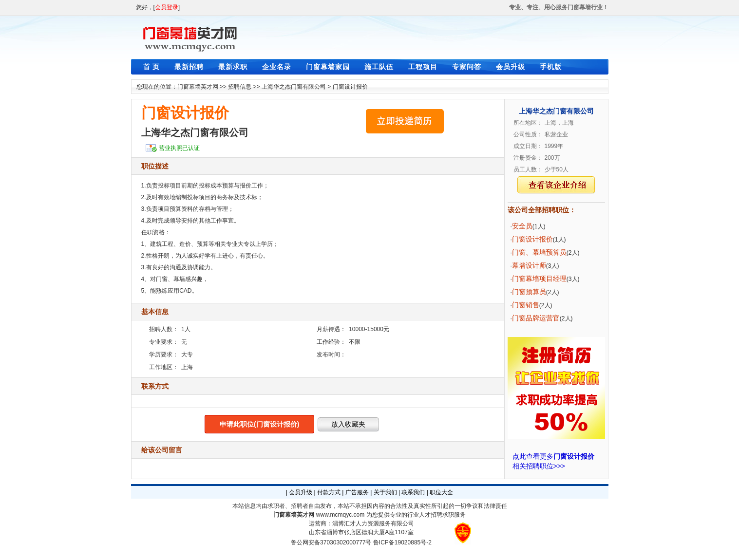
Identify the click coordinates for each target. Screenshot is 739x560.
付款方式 (329, 492)
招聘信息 (240, 87)
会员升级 (511, 67)
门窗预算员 (529, 292)
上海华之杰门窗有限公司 (294, 87)
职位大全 (441, 492)
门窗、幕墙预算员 (539, 252)
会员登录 (167, 7)
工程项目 (423, 67)
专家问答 (467, 67)
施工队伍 (379, 67)
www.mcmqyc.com (340, 515)
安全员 (522, 226)
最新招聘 (189, 67)
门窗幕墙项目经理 (539, 279)
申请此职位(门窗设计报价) (259, 424)
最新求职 (233, 67)
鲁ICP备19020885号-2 (402, 542)
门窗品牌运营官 (536, 318)
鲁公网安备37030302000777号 (331, 542)
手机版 (551, 67)
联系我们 (413, 492)
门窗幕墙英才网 (198, 87)
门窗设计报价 (350, 87)
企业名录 (277, 67)
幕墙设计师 (529, 265)
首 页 (152, 67)
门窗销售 (526, 305)
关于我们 (385, 492)
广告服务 (357, 492)
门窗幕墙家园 (328, 67)
